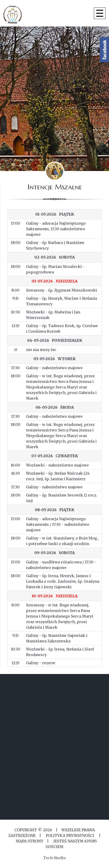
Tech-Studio (54, 858)
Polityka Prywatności (70, 835)
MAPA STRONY (30, 841)
